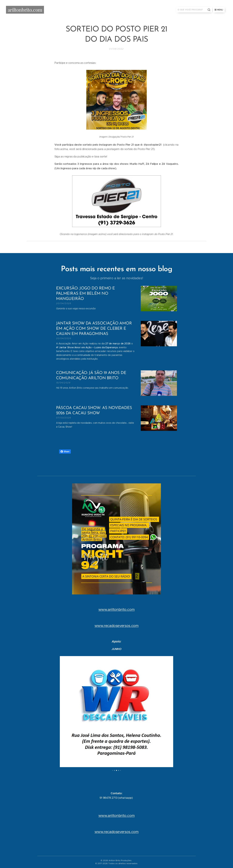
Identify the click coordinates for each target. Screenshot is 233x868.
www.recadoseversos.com (117, 626)
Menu (219, 10)
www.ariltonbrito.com (117, 610)
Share (65, 452)
